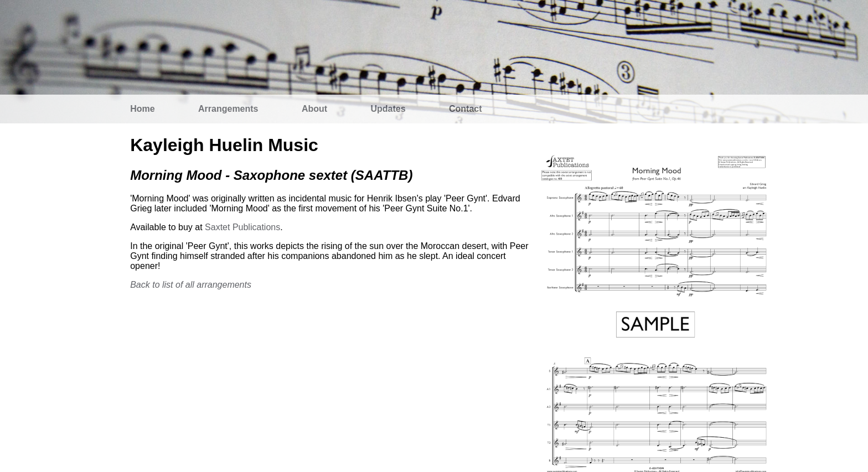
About (314, 109)
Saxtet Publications (242, 227)
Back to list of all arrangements (191, 285)
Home (142, 109)
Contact (466, 109)
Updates (388, 109)
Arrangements (228, 109)
